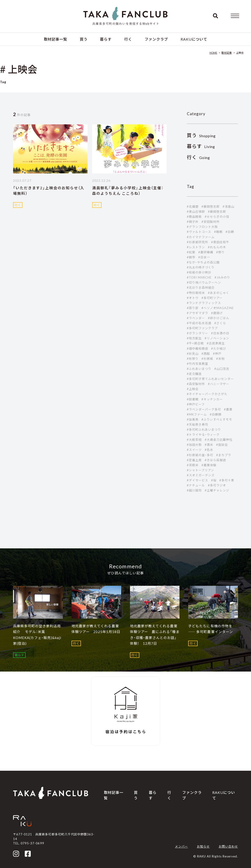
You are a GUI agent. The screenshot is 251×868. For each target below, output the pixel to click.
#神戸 (217, 354)
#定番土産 (194, 460)
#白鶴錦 (216, 414)
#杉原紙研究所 (197, 242)
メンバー (181, 846)
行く (128, 39)
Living (201, 147)
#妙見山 (193, 354)
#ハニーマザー (219, 384)
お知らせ (203, 846)
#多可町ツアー (212, 298)
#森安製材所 (196, 384)
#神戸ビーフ (196, 404)
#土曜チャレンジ (217, 490)
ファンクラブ (156, 39)
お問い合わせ (228, 846)
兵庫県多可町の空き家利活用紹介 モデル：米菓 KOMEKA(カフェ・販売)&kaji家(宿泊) (37, 635)
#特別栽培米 (196, 293)
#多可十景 (227, 480)
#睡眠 (218, 232)
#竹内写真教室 (197, 364)
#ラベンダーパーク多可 (204, 409)
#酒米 (209, 445)
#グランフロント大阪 (202, 227)
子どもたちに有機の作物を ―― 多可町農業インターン (210, 629)
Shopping (201, 136)
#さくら (220, 323)
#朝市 (191, 257)
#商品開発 (194, 217)
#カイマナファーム (201, 237)
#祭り (220, 252)
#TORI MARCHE (199, 277)
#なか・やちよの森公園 (203, 262)
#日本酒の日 (220, 333)
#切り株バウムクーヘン (204, 282)
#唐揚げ (217, 313)
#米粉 (220, 359)
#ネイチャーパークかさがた (207, 394)
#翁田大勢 (194, 445)
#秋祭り (193, 359)
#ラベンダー (196, 318)
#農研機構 (206, 252)
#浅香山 (228, 207)
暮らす (106, 39)
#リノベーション (217, 338)
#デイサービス (197, 480)
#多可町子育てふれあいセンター (210, 379)
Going (199, 158)
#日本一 (204, 257)
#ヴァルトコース (199, 232)
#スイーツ (194, 450)
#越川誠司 (194, 490)
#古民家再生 (216, 343)
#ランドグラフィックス (204, 303)
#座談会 (222, 445)
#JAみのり (222, 277)
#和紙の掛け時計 (199, 272)
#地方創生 (194, 338)
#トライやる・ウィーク (203, 435)
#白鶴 (230, 232)
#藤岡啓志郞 (217, 212)
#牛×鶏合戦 (195, 343)
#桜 (214, 480)
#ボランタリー (197, 333)
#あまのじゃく (219, 293)
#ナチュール (196, 485)
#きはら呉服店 (215, 460)
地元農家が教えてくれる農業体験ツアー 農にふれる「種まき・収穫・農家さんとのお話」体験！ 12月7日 (155, 635)
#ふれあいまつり (199, 369)
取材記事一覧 (55, 39)
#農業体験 (209, 465)
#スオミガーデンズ (201, 475)
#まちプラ (224, 455)
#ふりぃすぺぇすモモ (217, 419)
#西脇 (206, 354)
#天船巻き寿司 (197, 424)
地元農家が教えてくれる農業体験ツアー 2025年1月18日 (96, 629)
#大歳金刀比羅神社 (219, 440)
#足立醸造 (194, 374)
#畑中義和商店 (197, 349)
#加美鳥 (193, 419)
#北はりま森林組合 (201, 287)
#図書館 (193, 399)
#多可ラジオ (217, 485)
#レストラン (196, 247)
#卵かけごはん (219, 318)
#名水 (209, 450)
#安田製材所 (211, 222)
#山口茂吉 (222, 369)
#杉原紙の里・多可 (200, 455)
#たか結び (219, 349)
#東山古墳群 (196, 212)
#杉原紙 (207, 359)
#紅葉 (191, 252)
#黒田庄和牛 (220, 242)
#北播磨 (193, 207)
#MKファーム (197, 414)
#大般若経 (194, 440)
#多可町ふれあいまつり (204, 430)
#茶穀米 (193, 465)
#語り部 (193, 308)
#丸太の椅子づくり (201, 267)
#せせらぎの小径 (217, 217)
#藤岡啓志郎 (211, 207)
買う (84, 39)
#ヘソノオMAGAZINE (218, 308)
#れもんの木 (217, 247)
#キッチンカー (212, 399)
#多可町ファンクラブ (202, 328)
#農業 (228, 409)
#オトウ (193, 298)
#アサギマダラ (197, 313)
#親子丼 (193, 222)
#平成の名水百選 (199, 323)
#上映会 (193, 389)
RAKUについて (194, 39)
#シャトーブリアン (200, 470)
